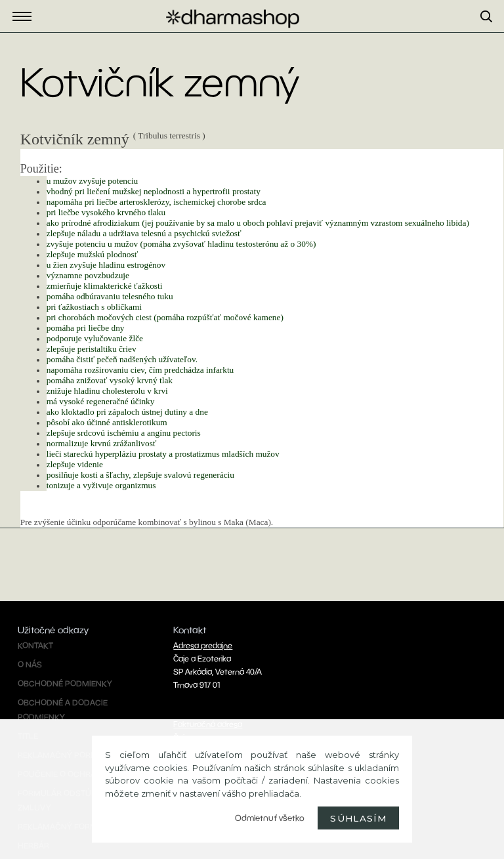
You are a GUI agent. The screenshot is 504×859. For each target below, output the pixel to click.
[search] (492, 32)
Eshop (26, 17)
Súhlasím (358, 818)
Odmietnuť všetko (270, 818)
